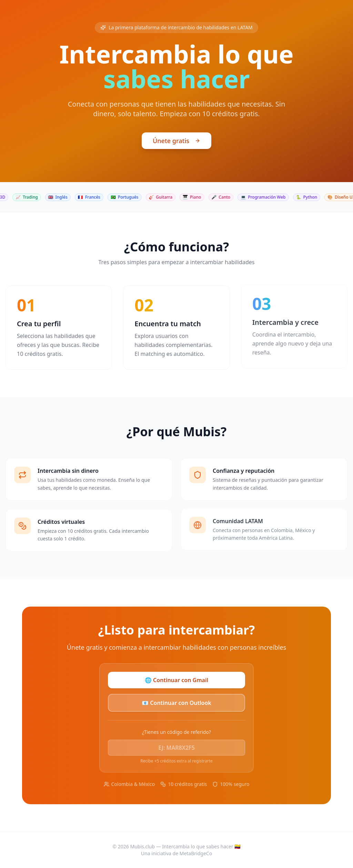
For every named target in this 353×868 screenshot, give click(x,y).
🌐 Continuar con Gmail (176, 680)
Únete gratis (176, 142)
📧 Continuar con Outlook (176, 703)
